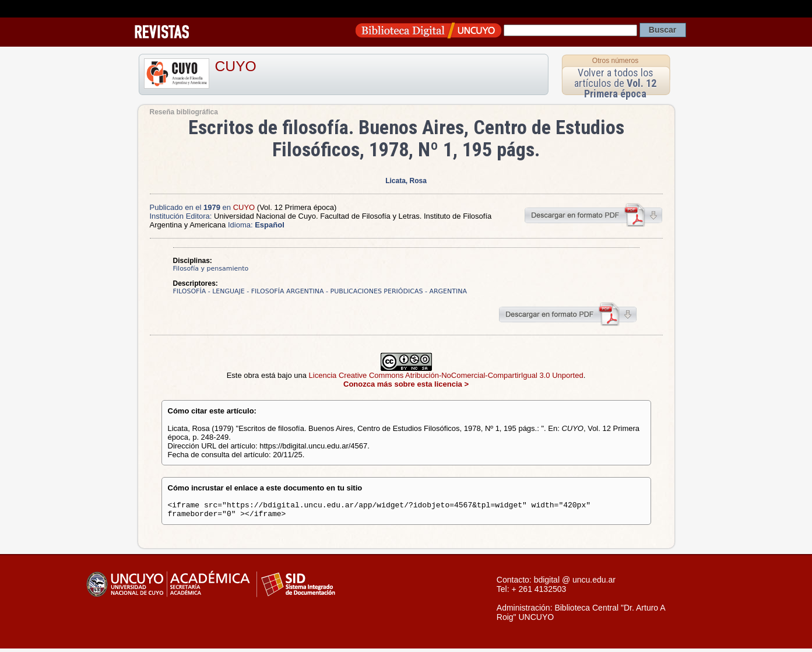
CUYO (236, 66)
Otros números (615, 61)
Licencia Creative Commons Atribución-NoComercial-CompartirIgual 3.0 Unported (446, 375)
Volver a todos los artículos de (615, 83)
